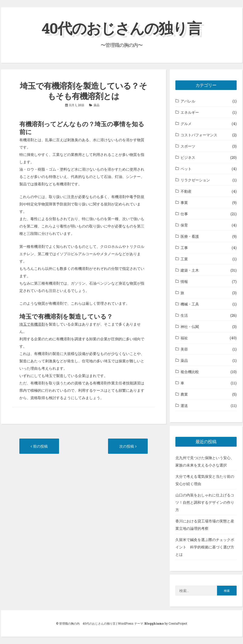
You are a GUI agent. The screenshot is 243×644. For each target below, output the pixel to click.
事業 (184, 202)
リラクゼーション (195, 180)
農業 (184, 394)
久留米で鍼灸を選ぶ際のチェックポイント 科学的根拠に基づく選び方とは (205, 547)
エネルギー (190, 112)
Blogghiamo (154, 623)
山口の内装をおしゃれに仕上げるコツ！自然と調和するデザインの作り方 (205, 502)
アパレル (188, 101)
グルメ (186, 124)
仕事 (184, 214)
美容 (184, 349)
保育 (184, 225)
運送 (184, 405)
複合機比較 (190, 372)
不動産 (186, 191)
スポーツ (188, 146)
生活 (184, 315)
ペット (186, 169)
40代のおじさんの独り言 (121, 28)
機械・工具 (190, 304)
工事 (184, 248)
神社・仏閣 (190, 327)
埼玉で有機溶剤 (32, 324)
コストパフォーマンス (199, 135)
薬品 (97, 105)
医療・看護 (190, 236)
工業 (184, 259)
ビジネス (188, 157)
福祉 (184, 338)
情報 (184, 281)
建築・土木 (190, 270)
